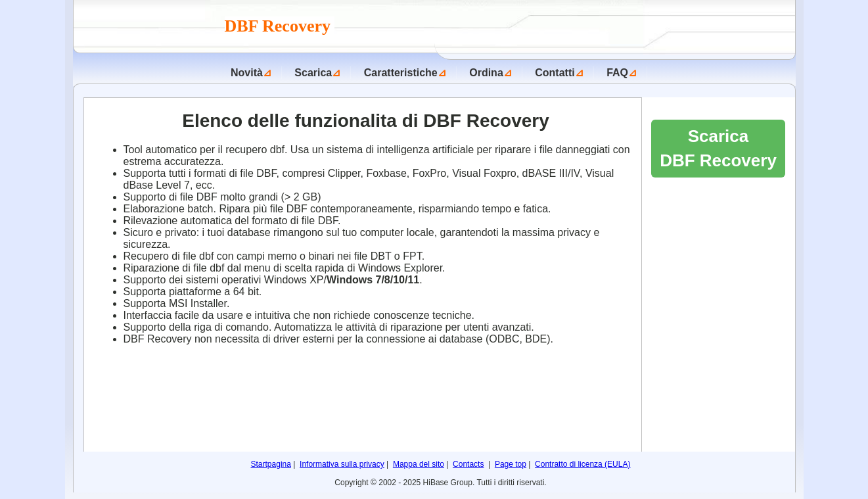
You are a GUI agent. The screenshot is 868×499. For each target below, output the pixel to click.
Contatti (555, 73)
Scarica (313, 73)
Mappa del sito (419, 464)
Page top (511, 464)
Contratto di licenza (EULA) (582, 464)
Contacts (468, 464)
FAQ (617, 73)
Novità (247, 73)
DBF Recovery (280, 26)
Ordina (486, 73)
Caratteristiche (401, 73)
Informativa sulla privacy (342, 464)
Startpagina (271, 464)
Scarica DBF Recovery (718, 148)
